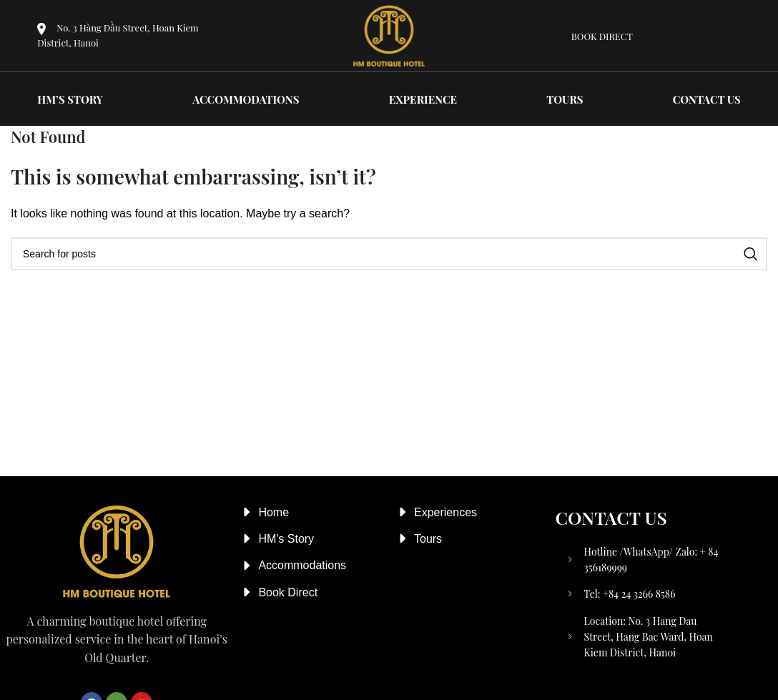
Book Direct (288, 592)
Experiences (445, 512)
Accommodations (302, 565)
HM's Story (286, 539)
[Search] (389, 254)
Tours (428, 539)
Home (274, 512)
